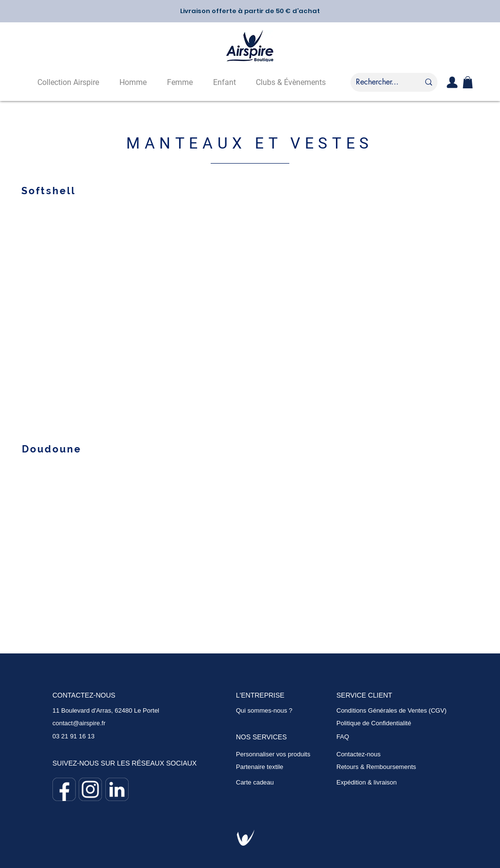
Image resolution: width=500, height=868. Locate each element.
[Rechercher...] (377, 82)
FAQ (343, 737)
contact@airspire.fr (79, 723)
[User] (452, 82)
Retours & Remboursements (376, 767)
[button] (468, 82)
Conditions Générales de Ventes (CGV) (392, 710)
